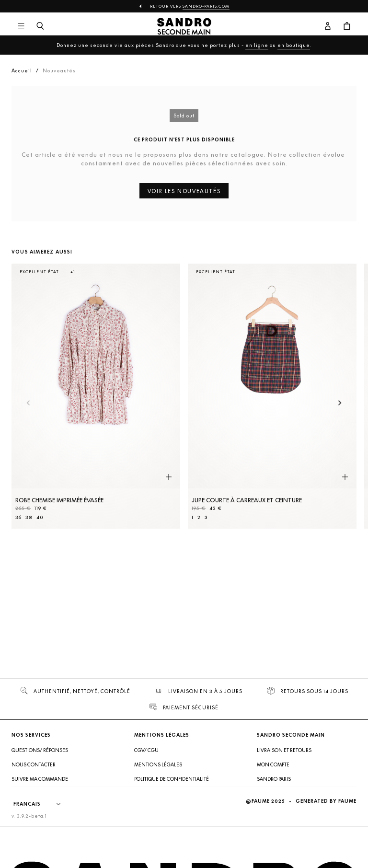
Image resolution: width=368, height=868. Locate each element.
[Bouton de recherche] (40, 26)
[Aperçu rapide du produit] (169, 477)
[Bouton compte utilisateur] (328, 26)
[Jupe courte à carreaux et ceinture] (272, 396)
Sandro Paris (274, 779)
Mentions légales (158, 764)
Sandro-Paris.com (206, 6)
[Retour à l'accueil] (184, 26)
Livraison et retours (284, 750)
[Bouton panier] (347, 26)
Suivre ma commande (40, 779)
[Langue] (42, 804)
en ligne (257, 45)
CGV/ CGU (146, 750)
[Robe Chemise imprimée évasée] (96, 396)
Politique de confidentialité (172, 779)
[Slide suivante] (340, 403)
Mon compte (273, 764)
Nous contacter (34, 764)
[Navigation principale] (21, 26)
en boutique (294, 45)
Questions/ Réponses (40, 750)
